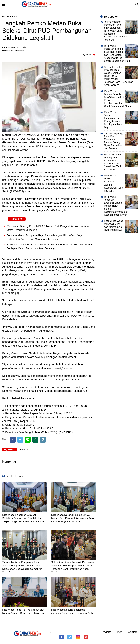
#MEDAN (23, 449)
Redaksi (107, 632)
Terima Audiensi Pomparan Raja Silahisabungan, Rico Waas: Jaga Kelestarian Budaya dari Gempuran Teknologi (117, 31)
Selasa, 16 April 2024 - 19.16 (13, 50)
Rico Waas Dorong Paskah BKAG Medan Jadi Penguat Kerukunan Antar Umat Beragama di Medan (73, 518)
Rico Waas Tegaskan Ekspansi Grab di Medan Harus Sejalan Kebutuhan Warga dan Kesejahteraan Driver (116, 206)
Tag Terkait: (10, 449)
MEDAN (14, 16)
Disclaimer (132, 632)
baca (87, 55)
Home (5, 16)
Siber (119, 632)
